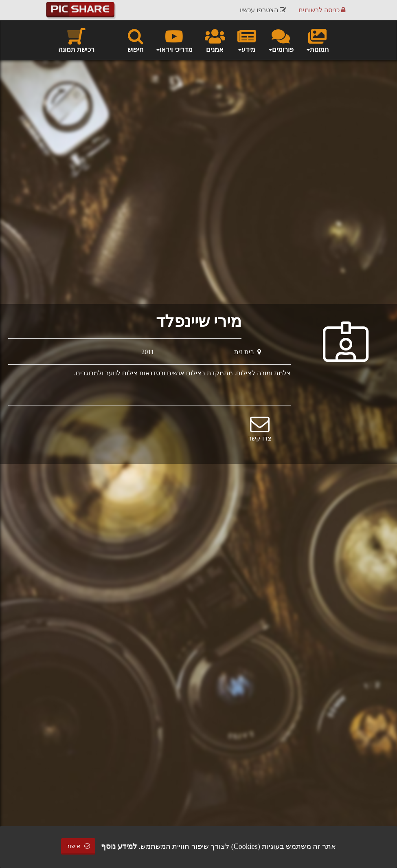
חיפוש (135, 40)
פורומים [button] (281, 40)
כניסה (322, 10)
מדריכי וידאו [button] (174, 40)
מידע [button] (247, 40)
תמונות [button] (317, 40)
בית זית (248, 352)
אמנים (215, 40)
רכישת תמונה (76, 40)
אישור (78, 846)
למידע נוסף (119, 846)
